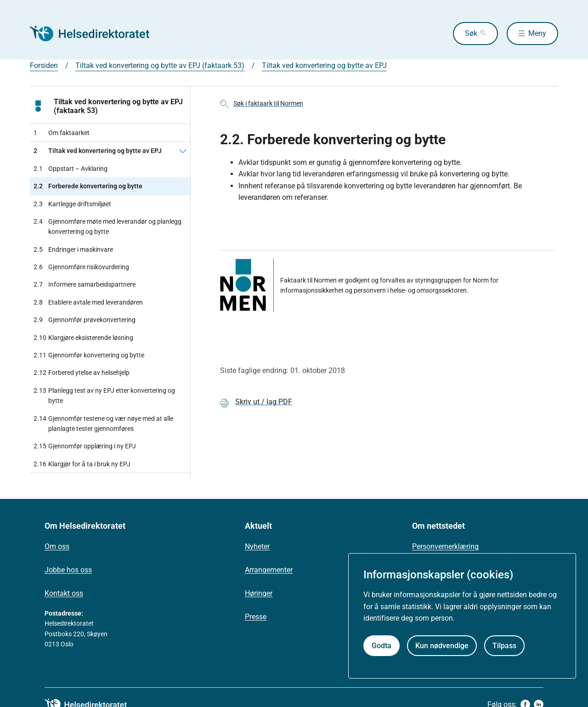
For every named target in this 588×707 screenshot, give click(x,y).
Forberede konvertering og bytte (88, 186)
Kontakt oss (64, 593)
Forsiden (44, 65)
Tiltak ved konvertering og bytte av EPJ (324, 65)
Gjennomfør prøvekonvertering (85, 320)
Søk (471, 33)
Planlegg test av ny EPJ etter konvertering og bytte (104, 396)
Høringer (259, 593)
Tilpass (504, 646)
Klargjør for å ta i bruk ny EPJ (82, 464)
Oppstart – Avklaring (71, 169)
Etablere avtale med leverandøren (88, 302)
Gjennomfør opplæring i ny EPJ (85, 446)
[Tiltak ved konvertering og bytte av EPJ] (183, 151)
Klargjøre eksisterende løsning (83, 338)
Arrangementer (269, 570)
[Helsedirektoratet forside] (96, 34)
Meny (537, 33)
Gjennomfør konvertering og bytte (89, 355)
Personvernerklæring (445, 546)
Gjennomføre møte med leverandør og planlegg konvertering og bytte (107, 227)
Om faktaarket (62, 133)
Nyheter (257, 546)
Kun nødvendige (442, 646)
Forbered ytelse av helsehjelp (82, 373)
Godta (382, 646)
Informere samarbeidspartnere (85, 284)
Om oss (57, 546)
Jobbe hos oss (68, 570)
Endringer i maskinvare (73, 249)
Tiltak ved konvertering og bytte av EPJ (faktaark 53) (160, 65)
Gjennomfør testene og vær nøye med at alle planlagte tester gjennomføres (103, 424)
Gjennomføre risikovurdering (81, 267)
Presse (256, 617)
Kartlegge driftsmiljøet (72, 204)
